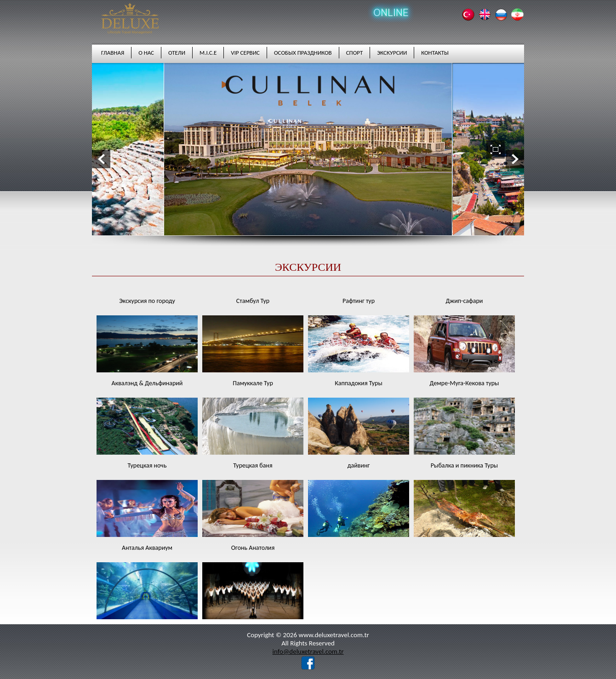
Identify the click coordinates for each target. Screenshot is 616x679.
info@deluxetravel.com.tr (308, 651)
